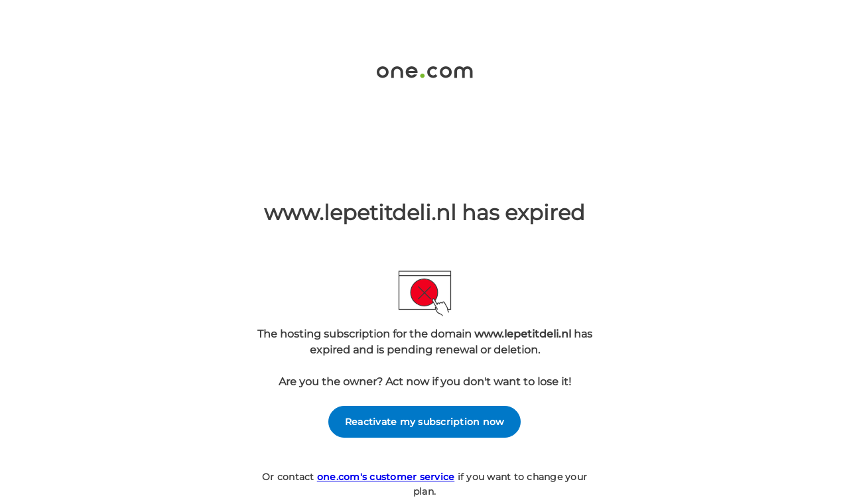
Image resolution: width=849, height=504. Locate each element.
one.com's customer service (386, 477)
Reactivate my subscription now (425, 422)
